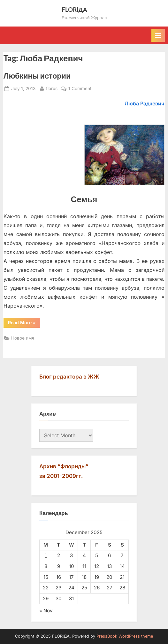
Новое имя (23, 338)
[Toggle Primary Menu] (158, 35)
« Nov (46, 611)
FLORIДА (75, 9)
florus (52, 88)
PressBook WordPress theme (125, 636)
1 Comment (80, 89)
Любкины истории (37, 76)
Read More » (24, 324)
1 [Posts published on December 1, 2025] (46, 555)
